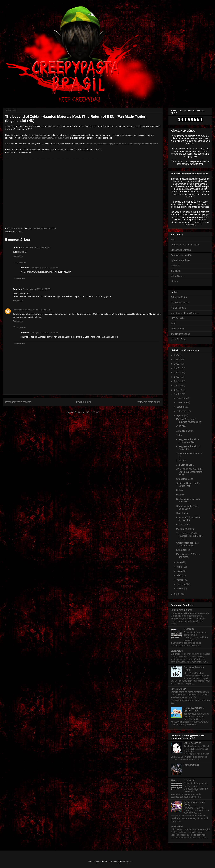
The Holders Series (180, 334)
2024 (177, 355)
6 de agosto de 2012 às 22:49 (44, 268)
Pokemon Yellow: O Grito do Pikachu (189, 519)
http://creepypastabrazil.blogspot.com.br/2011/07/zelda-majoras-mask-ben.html (122, 144)
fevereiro (181, 584)
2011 (177, 594)
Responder (18, 256)
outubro (181, 407)
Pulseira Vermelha (185, 529)
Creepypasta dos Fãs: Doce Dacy (187, 507)
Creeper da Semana (181, 250)
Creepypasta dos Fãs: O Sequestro (188, 448)
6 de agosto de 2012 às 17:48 (36, 248)
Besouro (180, 495)
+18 (173, 240)
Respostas (21, 262)
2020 (177, 359)
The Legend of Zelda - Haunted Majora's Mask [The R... (189, 536)
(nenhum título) (191, 765)
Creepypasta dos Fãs (181, 255)
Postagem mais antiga (148, 402)
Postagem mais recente (18, 402)
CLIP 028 (181, 426)
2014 (177, 386)
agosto (180, 415)
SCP (173, 323)
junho (180, 567)
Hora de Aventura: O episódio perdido (194, 709)
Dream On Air (183, 524)
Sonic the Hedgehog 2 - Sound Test (188, 485)
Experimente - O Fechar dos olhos (188, 556)
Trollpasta (176, 271)
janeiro (180, 588)
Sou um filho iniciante (181, 610)
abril (179, 575)
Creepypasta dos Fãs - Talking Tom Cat (188, 441)
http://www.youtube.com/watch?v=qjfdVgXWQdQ (47, 138)
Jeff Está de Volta (185, 465)
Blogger (128, 862)
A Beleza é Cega (185, 431)
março (180, 580)
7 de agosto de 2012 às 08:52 (38, 310)
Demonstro (18, 310)
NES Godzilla (177, 318)
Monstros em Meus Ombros (185, 313)
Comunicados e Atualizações (185, 245)
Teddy (179, 435)
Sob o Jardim (177, 329)
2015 (177, 381)
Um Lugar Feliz (178, 689)
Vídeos (20, 232)
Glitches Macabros (180, 303)
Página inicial (84, 402)
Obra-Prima (182, 513)
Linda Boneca (183, 550)
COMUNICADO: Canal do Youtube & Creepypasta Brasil (189, 472)
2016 (177, 377)
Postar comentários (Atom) (87, 412)
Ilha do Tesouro (178, 308)
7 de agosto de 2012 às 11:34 (44, 333)
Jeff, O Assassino (193, 743)
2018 (177, 368)
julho (179, 562)
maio (179, 571)
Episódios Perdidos (180, 260)
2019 (177, 364)
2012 (177, 394)
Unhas (179, 490)
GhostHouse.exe (185, 479)
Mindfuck (175, 266)
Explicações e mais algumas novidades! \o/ (189, 421)
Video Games (177, 276)
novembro (182, 402)
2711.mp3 (181, 460)
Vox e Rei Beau (178, 339)
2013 (177, 390)
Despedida (189, 629)
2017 (177, 373)
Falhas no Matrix (179, 297)
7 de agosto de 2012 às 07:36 (36, 289)
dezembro (182, 398)
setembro (182, 411)
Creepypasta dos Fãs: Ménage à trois (187, 544)
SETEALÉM (177, 651)
